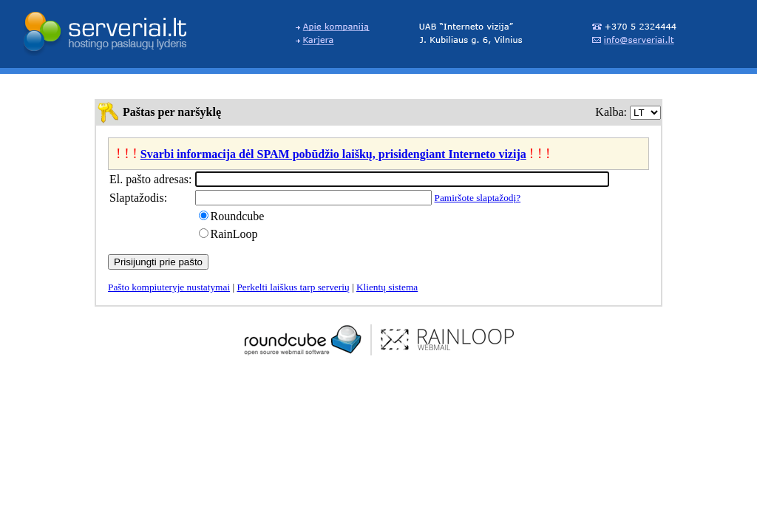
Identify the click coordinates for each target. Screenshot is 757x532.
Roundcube (238, 216)
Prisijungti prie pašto (158, 262)
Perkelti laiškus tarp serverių (293, 287)
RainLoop (234, 234)
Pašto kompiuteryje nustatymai (169, 287)
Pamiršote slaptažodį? (478, 198)
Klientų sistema (387, 287)
